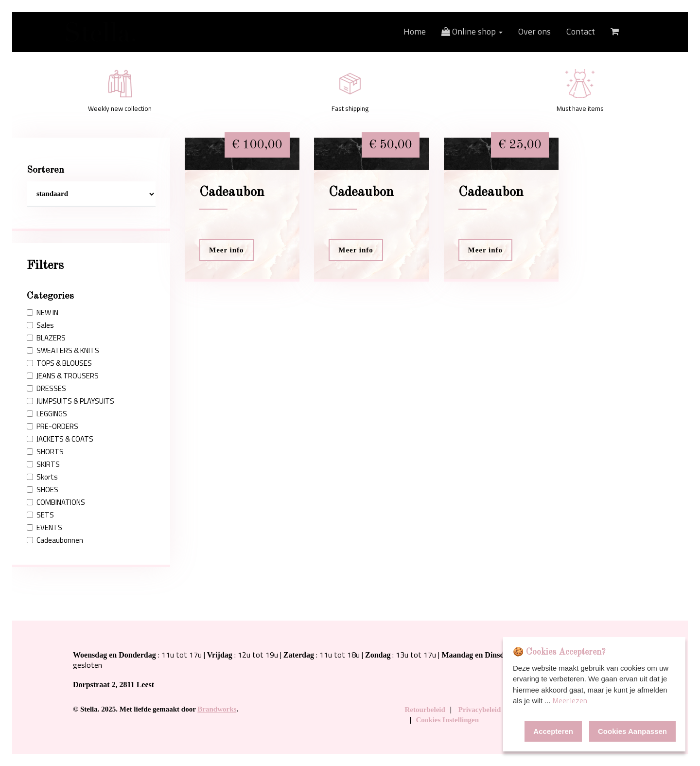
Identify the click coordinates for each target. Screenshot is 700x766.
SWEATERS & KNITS (63, 351)
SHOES (43, 490)
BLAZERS (46, 338)
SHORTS (45, 452)
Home (415, 31)
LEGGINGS (47, 414)
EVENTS (44, 528)
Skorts (42, 477)
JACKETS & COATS (60, 439)
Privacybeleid (480, 710)
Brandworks (217, 709)
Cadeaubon (232, 193)
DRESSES (46, 389)
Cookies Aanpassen (632, 731)
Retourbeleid (425, 710)
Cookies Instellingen (448, 720)
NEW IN (43, 313)
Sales (40, 325)
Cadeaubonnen (55, 540)
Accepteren (553, 731)
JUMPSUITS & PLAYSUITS (70, 401)
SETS (40, 515)
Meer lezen (570, 701)
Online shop (472, 31)
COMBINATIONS (56, 502)
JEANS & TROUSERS (63, 376)
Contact (581, 31)
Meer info (227, 250)
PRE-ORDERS (52, 427)
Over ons (534, 31)
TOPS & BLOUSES (59, 363)
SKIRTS (43, 464)
